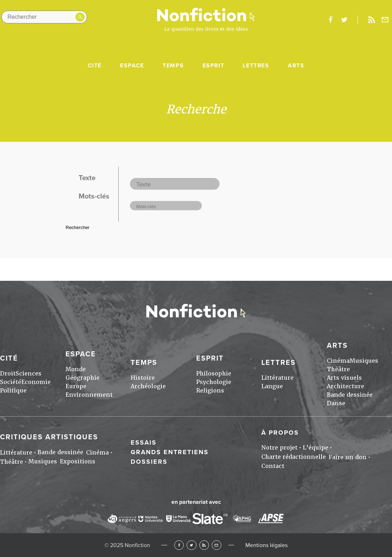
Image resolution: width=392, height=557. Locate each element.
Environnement (89, 395)
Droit (8, 374)
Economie (36, 382)
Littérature (277, 378)
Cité (95, 66)
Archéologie (148, 386)
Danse (336, 403)
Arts (296, 66)
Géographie (83, 378)
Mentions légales (266, 545)
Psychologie (214, 382)
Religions (210, 391)
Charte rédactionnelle (294, 457)
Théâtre (338, 369)
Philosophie (214, 374)
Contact (273, 466)
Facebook (179, 545)
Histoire (143, 378)
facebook (330, 20)
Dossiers (149, 462)
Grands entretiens (170, 452)
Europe (76, 386)
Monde (76, 369)
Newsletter (385, 20)
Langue (272, 386)
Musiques (364, 361)
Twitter (191, 545)
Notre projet (279, 448)
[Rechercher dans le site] (44, 17)
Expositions (78, 461)
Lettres (256, 66)
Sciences (29, 374)
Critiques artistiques (49, 437)
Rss (371, 20)
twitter (344, 20)
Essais (144, 442)
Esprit (214, 66)
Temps (173, 66)
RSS (204, 545)
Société (11, 382)
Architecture (345, 386)
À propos (280, 433)
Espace (132, 66)
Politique (13, 391)
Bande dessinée (350, 395)
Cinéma (338, 361)
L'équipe (316, 448)
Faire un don (348, 457)
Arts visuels (344, 378)
